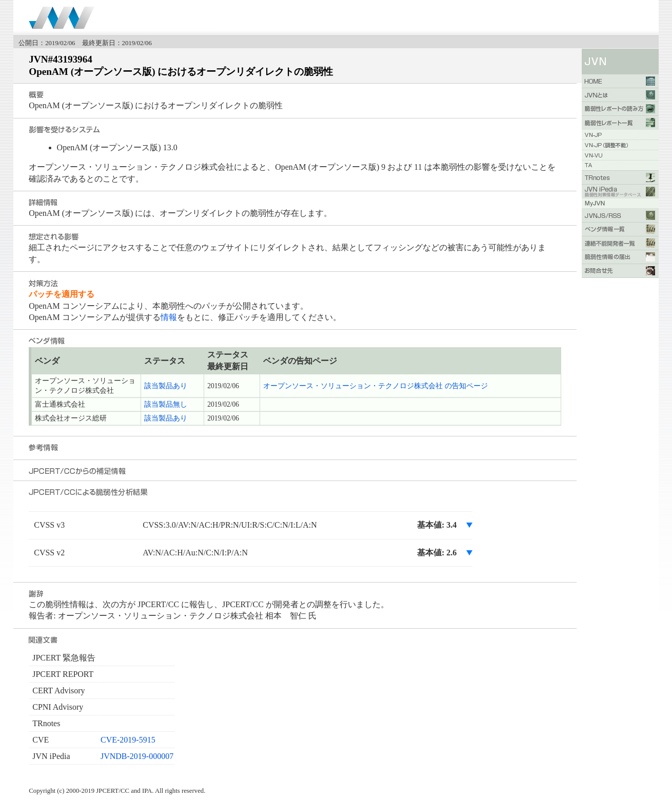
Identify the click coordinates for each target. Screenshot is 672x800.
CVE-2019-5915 (128, 740)
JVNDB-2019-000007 (137, 756)
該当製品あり (166, 386)
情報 (169, 317)
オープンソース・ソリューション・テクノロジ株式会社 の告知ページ (375, 386)
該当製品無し (166, 404)
